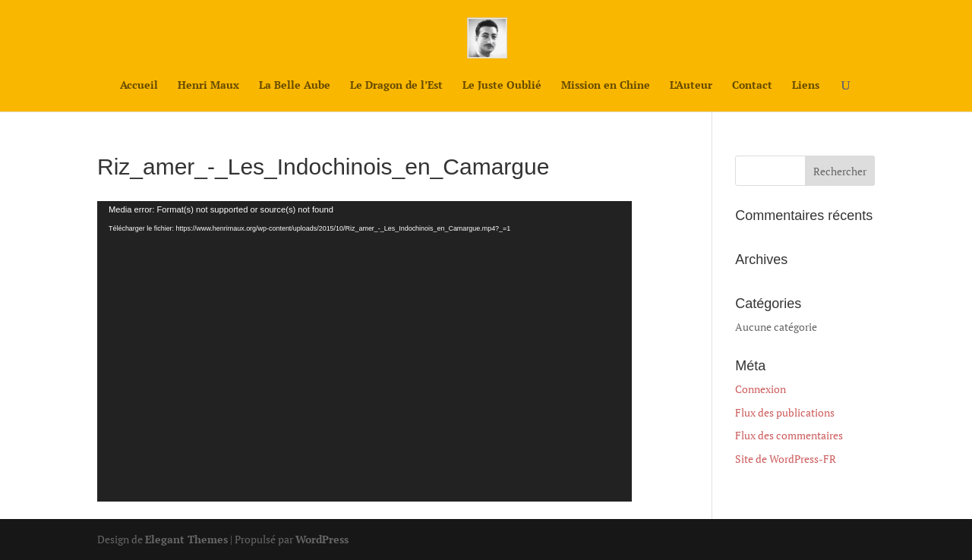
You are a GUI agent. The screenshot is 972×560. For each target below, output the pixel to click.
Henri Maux (208, 86)
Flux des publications (785, 412)
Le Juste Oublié (502, 86)
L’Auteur (691, 86)
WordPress (322, 539)
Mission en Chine (606, 86)
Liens (806, 86)
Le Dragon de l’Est (396, 86)
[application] (364, 351)
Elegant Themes (186, 539)
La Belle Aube (295, 86)
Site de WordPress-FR (786, 459)
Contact (752, 86)
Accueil (139, 86)
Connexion (761, 389)
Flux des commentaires (789, 435)
